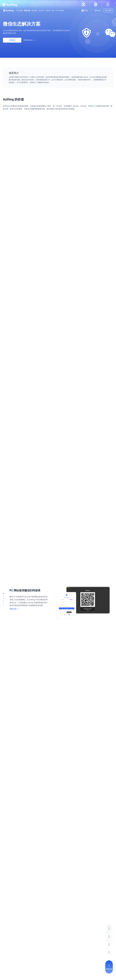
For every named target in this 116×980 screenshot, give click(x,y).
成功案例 (34, 11)
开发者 (48, 11)
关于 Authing (60, 11)
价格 (53, 11)
